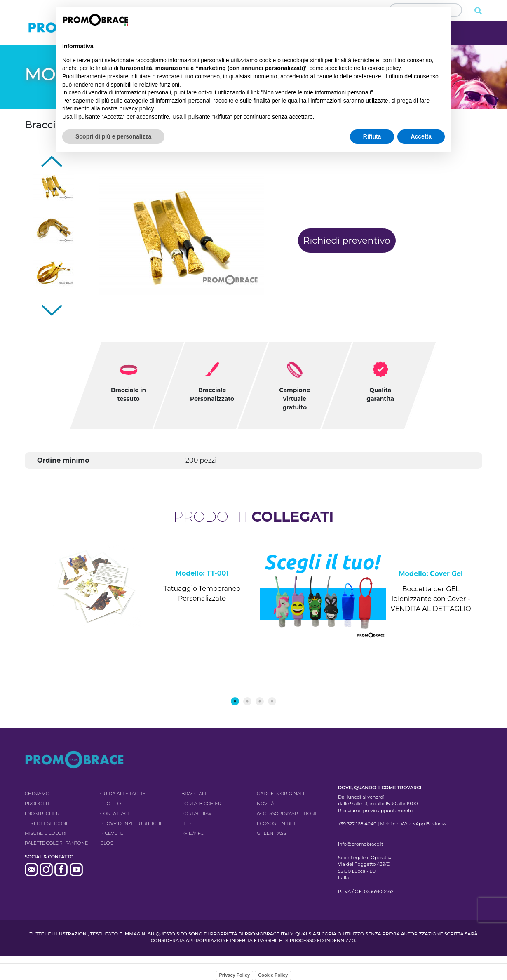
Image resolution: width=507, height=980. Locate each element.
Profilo (111, 804)
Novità (265, 804)
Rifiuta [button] (372, 136)
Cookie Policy (273, 975)
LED (186, 823)
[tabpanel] (139, 598)
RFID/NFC (192, 833)
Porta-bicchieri (202, 804)
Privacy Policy (235, 975)
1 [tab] (235, 701)
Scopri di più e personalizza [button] (113, 136)
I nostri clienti (44, 813)
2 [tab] (247, 701)
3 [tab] (260, 701)
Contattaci (115, 813)
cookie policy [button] (384, 68)
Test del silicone (47, 823)
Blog (107, 843)
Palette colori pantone (56, 843)
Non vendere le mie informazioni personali (317, 92)
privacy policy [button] (137, 108)
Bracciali (194, 794)
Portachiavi (197, 813)
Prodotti (37, 804)
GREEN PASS (271, 833)
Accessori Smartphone (287, 813)
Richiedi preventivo (347, 241)
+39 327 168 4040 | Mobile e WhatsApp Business (392, 824)
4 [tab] (272, 701)
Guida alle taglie (123, 794)
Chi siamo (37, 794)
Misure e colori (46, 833)
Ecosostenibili (276, 823)
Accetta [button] (421, 136)
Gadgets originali (280, 794)
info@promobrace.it (361, 844)
